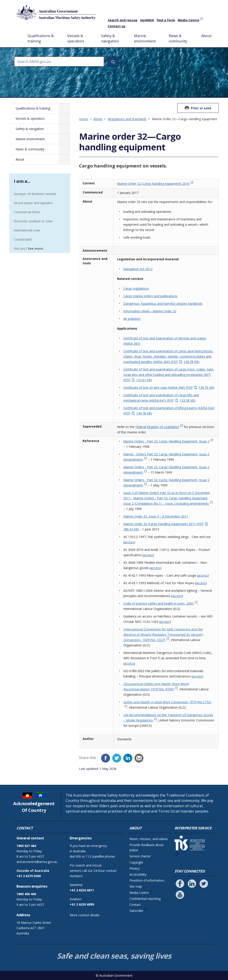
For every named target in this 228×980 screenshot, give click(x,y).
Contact (135, 905)
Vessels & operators (76, 38)
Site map (136, 886)
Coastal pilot (23, 239)
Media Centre (188, 20)
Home (18, 32)
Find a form (166, 20)
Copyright (136, 862)
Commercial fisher (27, 212)
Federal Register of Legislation (157, 427)
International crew (27, 230)
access (129, 542)
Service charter (140, 856)
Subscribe (136, 911)
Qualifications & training (41, 38)
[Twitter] (117, 758)
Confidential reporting (145, 899)
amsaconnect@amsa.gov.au (37, 862)
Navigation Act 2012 (138, 269)
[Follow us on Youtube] (180, 895)
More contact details (85, 915)
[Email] (139, 758)
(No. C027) (163, 634)
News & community (178, 38)
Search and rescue (123, 20)
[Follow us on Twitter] (204, 884)
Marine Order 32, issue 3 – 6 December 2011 (156, 516)
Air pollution (132, 319)
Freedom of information (147, 880)
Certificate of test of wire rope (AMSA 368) (169, 387)
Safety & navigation (110, 38)
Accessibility (138, 874)
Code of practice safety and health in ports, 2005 (159, 603)
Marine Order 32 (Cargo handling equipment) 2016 (153, 184)
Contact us (117, 26)
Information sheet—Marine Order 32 (150, 311)
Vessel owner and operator (33, 203)
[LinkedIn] (128, 758)
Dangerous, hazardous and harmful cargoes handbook (163, 304)
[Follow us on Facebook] (180, 884)
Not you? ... (29, 248)
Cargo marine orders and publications (150, 296)
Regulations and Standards (127, 119)
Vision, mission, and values (149, 839)
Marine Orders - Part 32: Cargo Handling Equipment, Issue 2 (166, 441)
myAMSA (147, 20)
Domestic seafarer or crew (33, 221)
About (206, 36)
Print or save (201, 108)
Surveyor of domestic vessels (35, 194)
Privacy (134, 868)
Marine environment (145, 38)
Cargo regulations (136, 288)
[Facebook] (106, 758)
